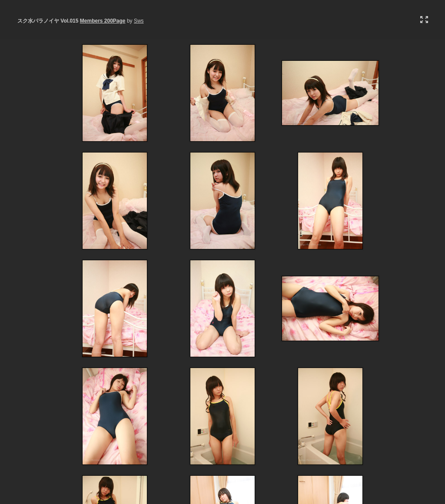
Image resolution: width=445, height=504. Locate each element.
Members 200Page (103, 21)
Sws (139, 21)
